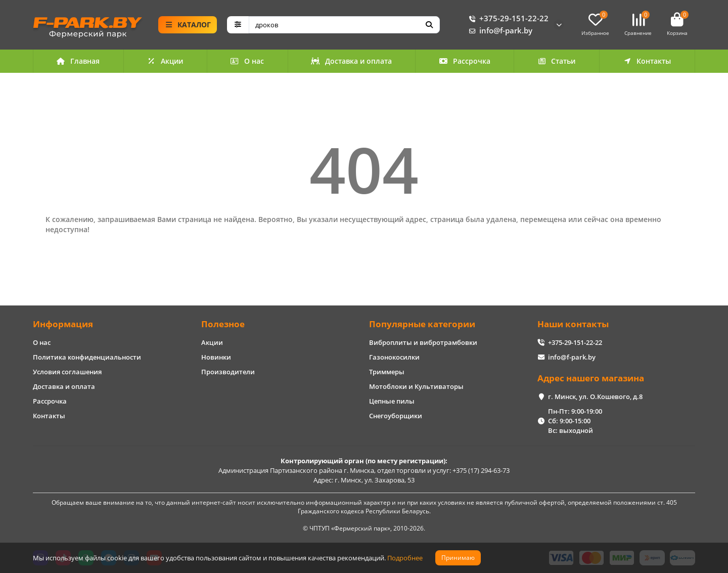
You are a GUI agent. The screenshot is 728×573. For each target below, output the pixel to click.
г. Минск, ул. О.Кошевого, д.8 (595, 396)
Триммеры (387, 372)
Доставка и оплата (351, 61)
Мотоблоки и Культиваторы (416, 386)
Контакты (647, 61)
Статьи (557, 61)
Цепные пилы (392, 401)
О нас (247, 61)
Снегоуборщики (396, 416)
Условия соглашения (67, 372)
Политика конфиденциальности (87, 357)
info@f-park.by (499, 31)
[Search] (345, 25)
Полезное (223, 324)
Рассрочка (465, 61)
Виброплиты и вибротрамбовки (423, 342)
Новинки (216, 357)
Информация (63, 324)
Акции (165, 61)
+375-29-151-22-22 (507, 19)
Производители (228, 372)
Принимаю (458, 558)
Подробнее (405, 558)
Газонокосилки (394, 357)
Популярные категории (422, 324)
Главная (78, 61)
